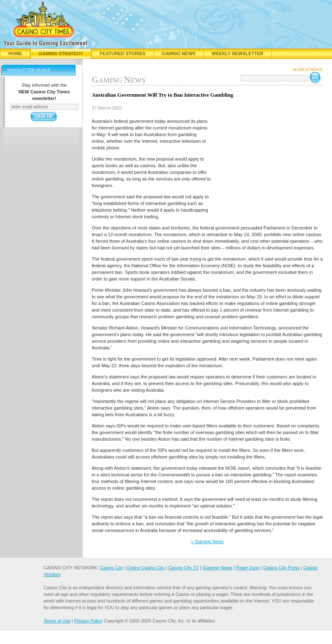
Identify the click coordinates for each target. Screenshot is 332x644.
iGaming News (217, 568)
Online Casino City (146, 568)
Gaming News (179, 54)
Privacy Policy (88, 621)
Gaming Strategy (61, 54)
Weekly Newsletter (238, 54)
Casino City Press (281, 568)
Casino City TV (184, 568)
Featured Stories (122, 54)
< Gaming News (207, 542)
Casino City (111, 568)
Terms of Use (57, 621)
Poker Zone (248, 568)
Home (15, 54)
